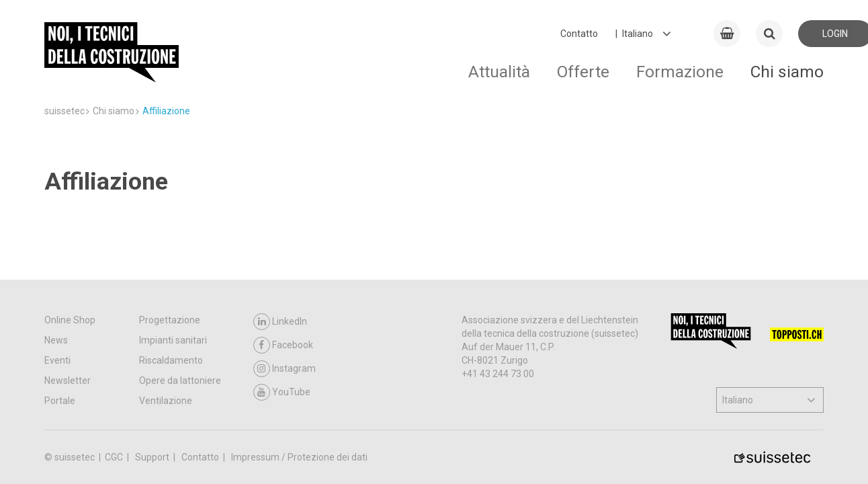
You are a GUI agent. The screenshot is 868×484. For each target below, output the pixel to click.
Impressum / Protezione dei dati (299, 457)
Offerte (583, 72)
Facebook (283, 345)
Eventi (57, 360)
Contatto (579, 34)
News (56, 340)
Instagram (285, 369)
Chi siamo (787, 72)
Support (153, 457)
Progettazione (170, 320)
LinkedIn (280, 322)
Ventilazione (166, 401)
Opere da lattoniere (180, 380)
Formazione (680, 72)
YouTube (282, 392)
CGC (115, 457)
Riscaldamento (171, 360)
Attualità (499, 72)
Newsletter (68, 380)
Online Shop (70, 320)
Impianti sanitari (173, 340)
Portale (60, 401)
